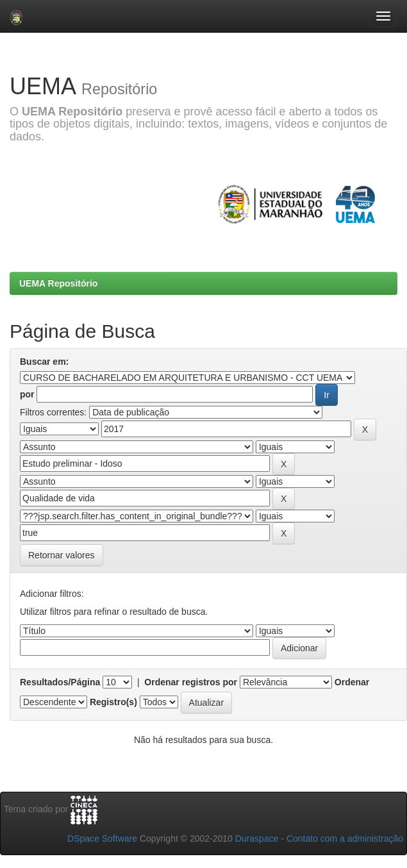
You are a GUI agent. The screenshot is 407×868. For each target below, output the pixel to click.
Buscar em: (44, 362)
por (27, 394)
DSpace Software (102, 839)
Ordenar (352, 682)
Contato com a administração (345, 839)
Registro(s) (113, 702)
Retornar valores (62, 555)
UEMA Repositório (58, 283)
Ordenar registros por (191, 682)
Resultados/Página (60, 682)
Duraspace (257, 839)
